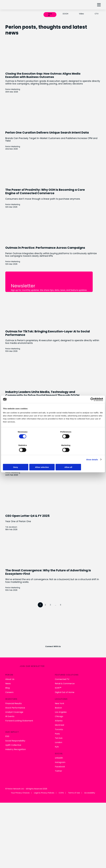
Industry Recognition (16, 742)
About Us (10, 671)
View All (50, 15)
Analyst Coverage (14, 704)
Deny (19, 467)
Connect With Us (53, 641)
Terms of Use (74, 785)
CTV (97, 14)
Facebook (60, 759)
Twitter (59, 763)
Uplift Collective (13, 737)
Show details (92, 460)
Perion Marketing (13, 89)
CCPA (61, 785)
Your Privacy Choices (20, 785)
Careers (9, 685)
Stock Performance (15, 700)
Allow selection (53, 467)
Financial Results (14, 696)
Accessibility (90, 785)
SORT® (58, 680)
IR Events (10, 709)
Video (81, 14)
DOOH (65, 14)
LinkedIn (59, 750)
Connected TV (62, 671)
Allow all (87, 467)
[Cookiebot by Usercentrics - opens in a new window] (92, 399)
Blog (7, 680)
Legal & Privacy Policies (44, 785)
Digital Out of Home (65, 685)
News (8, 676)
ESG (7, 729)
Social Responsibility (15, 733)
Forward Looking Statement (19, 713)
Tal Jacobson (11, 525)
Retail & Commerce (65, 676)
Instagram (60, 755)
